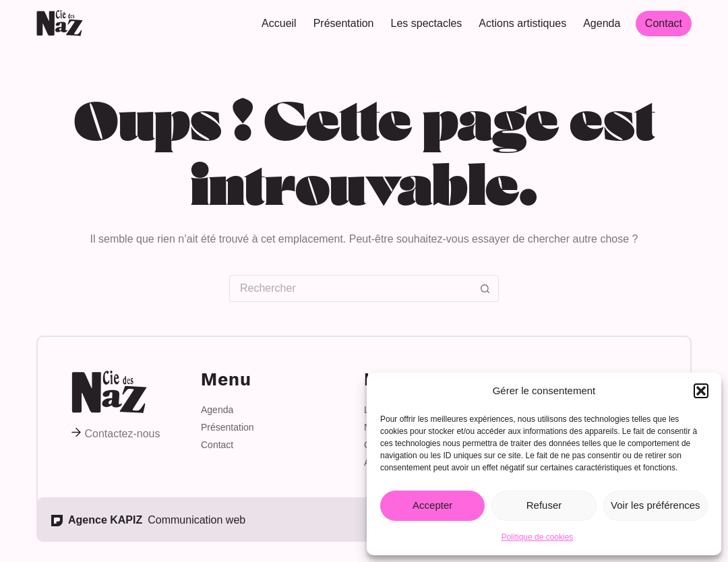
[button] (701, 391)
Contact (664, 23)
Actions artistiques (522, 23)
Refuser (544, 505)
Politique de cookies (538, 537)
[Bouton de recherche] (485, 288)
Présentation (344, 23)
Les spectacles (427, 23)
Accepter (432, 505)
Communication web (148, 520)
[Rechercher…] (351, 288)
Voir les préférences (656, 505)
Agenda (602, 23)
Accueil (279, 23)
